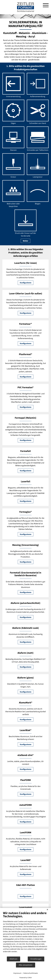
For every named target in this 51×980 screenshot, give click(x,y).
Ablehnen (13, 959)
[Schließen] (47, 910)
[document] (25, 934)
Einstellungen (36, 959)
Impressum (17, 973)
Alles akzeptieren (26, 965)
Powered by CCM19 (25, 978)
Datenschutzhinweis (31, 973)
